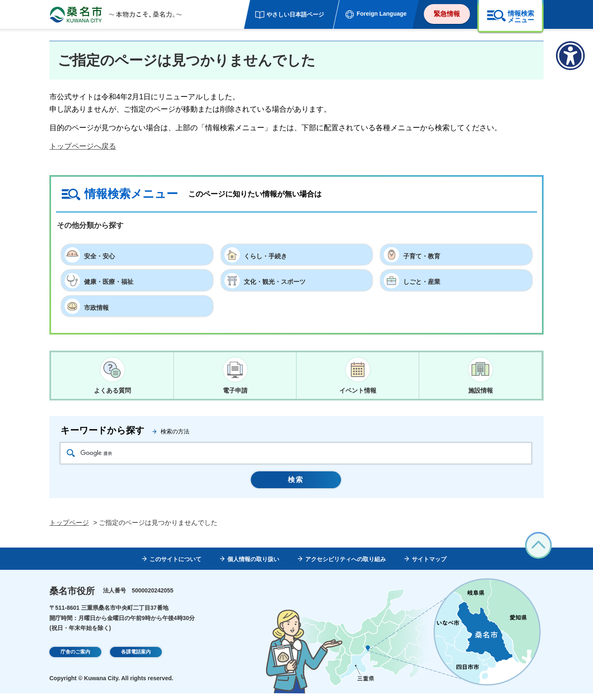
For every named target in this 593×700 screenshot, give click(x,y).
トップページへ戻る (83, 146)
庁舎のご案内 (75, 659)
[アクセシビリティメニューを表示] (570, 56)
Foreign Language (382, 14)
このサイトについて (175, 565)
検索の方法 (175, 434)
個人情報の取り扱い (253, 565)
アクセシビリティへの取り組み (346, 565)
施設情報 (481, 391)
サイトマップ (429, 565)
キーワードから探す (103, 433)
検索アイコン (71, 455)
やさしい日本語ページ (295, 14)
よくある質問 (112, 391)
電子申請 (235, 391)
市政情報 (99, 306)
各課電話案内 (136, 659)
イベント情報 (358, 391)
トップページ (69, 529)
